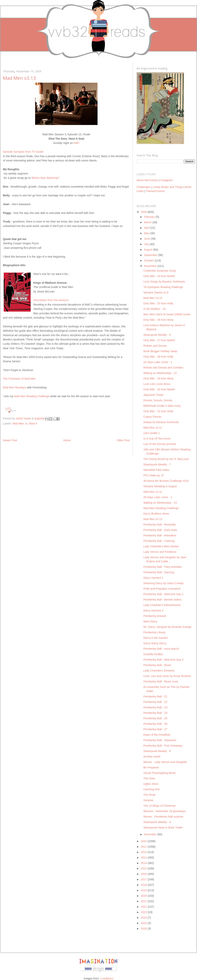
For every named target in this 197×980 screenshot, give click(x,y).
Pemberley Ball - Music (157, 665)
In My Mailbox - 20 (154, 309)
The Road (149, 795)
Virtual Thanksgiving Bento (160, 773)
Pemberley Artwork (155, 616)
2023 (144, 912)
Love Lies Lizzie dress (157, 384)
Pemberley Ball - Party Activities (163, 567)
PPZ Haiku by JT (154, 475)
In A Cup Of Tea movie (157, 439)
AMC (77, 143)
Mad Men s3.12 (153, 492)
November (151, 266)
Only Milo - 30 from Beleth (159, 389)
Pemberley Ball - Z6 (155, 724)
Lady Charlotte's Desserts (159, 671)
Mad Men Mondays (15, 387)
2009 (144, 212)
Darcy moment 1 (153, 578)
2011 (144, 847)
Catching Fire (151, 789)
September (151, 255)
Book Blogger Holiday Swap (160, 351)
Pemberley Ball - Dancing (159, 572)
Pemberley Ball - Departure (160, 740)
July (147, 244)
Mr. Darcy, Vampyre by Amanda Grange (167, 627)
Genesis (148, 800)
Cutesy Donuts (152, 417)
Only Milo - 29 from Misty (158, 378)
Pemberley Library (154, 632)
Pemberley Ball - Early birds (160, 530)
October (149, 261)
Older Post (123, 440)
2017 (144, 879)
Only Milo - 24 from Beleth (159, 276)
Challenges (143, 187)
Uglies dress (151, 784)
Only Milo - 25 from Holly (158, 303)
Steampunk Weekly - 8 (157, 751)
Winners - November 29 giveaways (165, 811)
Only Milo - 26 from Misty (158, 320)
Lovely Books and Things (168, 187)
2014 (144, 863)
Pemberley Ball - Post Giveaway (163, 746)
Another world (152, 757)
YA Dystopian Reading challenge (163, 287)
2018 (144, 885)
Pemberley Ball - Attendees (160, 535)
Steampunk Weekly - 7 (157, 464)
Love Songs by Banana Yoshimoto (164, 282)
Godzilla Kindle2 (153, 654)
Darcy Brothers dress (156, 514)
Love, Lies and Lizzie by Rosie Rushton (167, 676)
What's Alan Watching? (45, 178)
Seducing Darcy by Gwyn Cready (163, 583)
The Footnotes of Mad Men (19, 379)
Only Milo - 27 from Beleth (159, 340)
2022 (144, 907)
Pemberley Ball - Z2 (155, 702)
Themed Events (155, 191)
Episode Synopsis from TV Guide (23, 152)
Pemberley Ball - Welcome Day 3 (163, 660)
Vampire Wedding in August (160, 486)
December (151, 834)
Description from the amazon (51, 300)
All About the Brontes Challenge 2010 (166, 481)
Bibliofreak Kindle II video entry (162, 406)
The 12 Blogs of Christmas (159, 806)
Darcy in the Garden (156, 638)
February (150, 217)
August (149, 250)
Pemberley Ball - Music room (161, 681)
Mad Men (18, 424)
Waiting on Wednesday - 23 (160, 503)
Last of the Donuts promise (160, 444)
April (147, 228)
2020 (144, 896)
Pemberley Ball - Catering (159, 541)
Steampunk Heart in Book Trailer (163, 828)
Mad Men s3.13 (153, 519)
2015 (144, 868)
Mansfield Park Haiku (156, 470)
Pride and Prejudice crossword (162, 589)
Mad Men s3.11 (153, 428)
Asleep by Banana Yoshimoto (161, 422)
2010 (144, 841)
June (147, 239)
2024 (144, 918)
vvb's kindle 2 (152, 433)
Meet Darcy (150, 621)
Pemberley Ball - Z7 (155, 729)
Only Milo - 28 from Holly (158, 357)
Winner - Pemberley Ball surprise (163, 817)
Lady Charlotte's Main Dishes (161, 546)
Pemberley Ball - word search (161, 649)
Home (67, 440)
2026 (144, 929)
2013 (144, 858)
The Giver (149, 778)
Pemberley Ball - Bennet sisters (162, 600)
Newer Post (10, 440)
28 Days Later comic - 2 (158, 497)
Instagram (167, 180)
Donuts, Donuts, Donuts (158, 400)
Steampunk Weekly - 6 (157, 335)
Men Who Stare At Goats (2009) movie (167, 314)
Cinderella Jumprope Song (160, 271)
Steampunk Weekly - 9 (157, 822)
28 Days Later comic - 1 (158, 362)
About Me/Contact (147, 180)
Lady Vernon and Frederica (160, 552)
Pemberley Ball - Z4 (155, 713)
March (148, 222)
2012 (144, 852)
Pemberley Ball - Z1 (155, 696)
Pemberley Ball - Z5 (155, 718)
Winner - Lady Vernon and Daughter (165, 762)
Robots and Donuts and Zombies (163, 368)
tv (26, 424)
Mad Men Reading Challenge (32, 396)
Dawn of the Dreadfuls (157, 735)
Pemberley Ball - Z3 (155, 707)
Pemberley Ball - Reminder (160, 525)
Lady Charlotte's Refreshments (162, 605)
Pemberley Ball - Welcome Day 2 (163, 594)
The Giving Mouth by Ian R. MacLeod (166, 459)
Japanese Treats (154, 395)
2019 (144, 890)
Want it (33, 424)
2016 (144, 874)
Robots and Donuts (155, 346)
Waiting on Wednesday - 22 (160, 373)
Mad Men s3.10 (153, 298)
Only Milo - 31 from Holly (158, 411)
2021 (144, 901)
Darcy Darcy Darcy (155, 643)
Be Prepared (151, 767)
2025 (144, 923)
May (147, 233)
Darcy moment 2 (153, 611)
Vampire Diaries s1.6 (156, 292)
